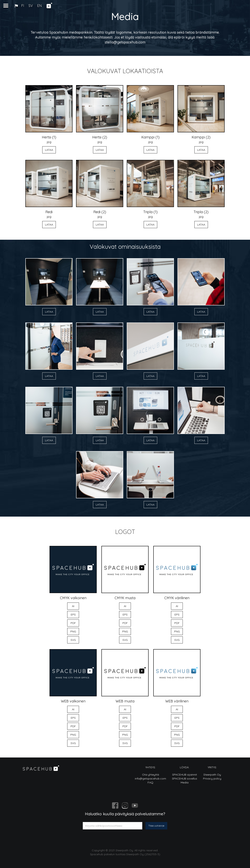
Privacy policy (212, 779)
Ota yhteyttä (151, 775)
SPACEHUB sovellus (185, 779)
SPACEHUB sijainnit (185, 775)
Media (185, 782)
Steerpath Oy (212, 775)
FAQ (150, 782)
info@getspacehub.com (150, 779)
